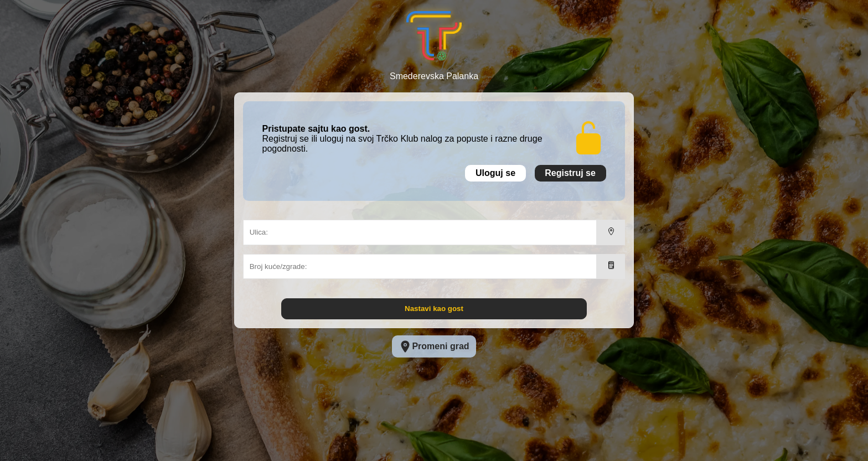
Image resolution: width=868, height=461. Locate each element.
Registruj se (570, 173)
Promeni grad (434, 346)
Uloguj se (495, 173)
